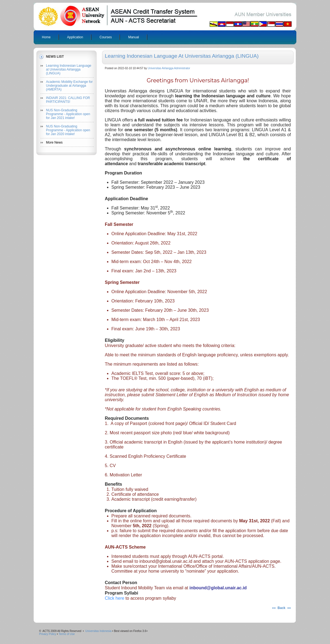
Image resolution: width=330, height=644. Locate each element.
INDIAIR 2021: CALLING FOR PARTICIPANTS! (68, 100)
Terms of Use (67, 634)
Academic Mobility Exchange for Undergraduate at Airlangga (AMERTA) (69, 86)
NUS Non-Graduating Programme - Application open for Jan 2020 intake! (68, 130)
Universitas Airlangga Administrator (169, 68)
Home (46, 37)
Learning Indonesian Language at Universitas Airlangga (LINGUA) (69, 69)
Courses (106, 37)
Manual (133, 37)
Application (75, 37)
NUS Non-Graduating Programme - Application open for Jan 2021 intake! (68, 114)
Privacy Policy (48, 634)
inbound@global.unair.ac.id (218, 588)
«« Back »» (281, 608)
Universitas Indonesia (99, 631)
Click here (115, 598)
